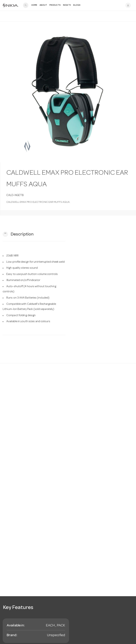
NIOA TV (67, 5)
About (43, 5)
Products (55, 5)
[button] (18, 234)
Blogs (77, 5)
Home (34, 5)
